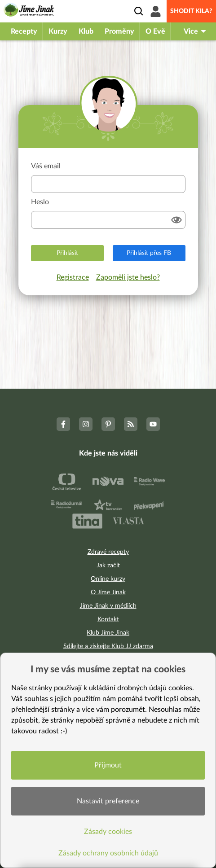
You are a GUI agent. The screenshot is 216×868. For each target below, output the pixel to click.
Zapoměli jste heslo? (128, 277)
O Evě (155, 31)
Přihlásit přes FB (149, 253)
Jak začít (108, 566)
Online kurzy (108, 579)
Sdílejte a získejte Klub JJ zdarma (108, 646)
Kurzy (58, 31)
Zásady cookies (108, 832)
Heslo (40, 202)
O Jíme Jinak (108, 592)
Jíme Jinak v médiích (108, 606)
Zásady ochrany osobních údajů (108, 853)
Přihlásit (67, 253)
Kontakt (108, 619)
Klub (86, 31)
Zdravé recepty (108, 552)
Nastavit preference (108, 801)
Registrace (73, 277)
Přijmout (108, 765)
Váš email (46, 166)
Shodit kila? (191, 11)
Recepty (24, 31)
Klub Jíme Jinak (108, 633)
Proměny (119, 31)
